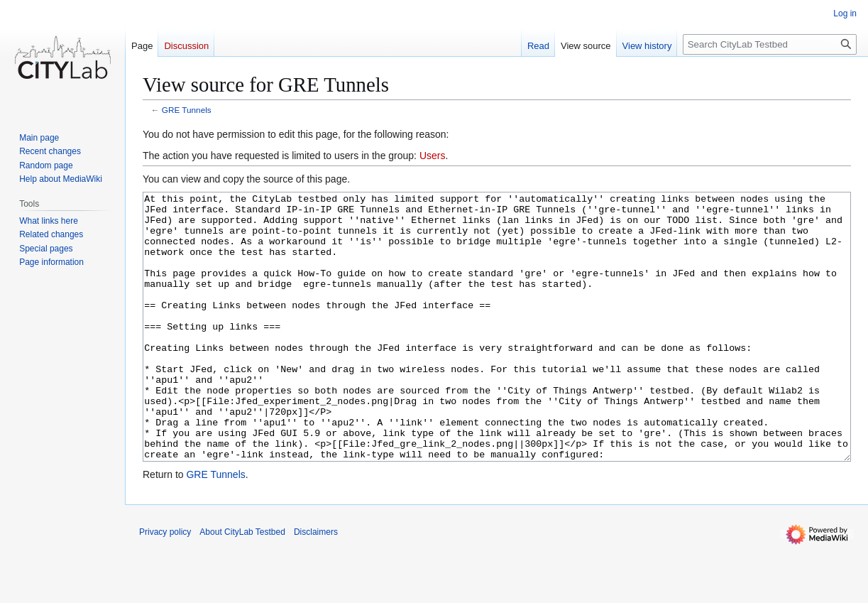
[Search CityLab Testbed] (770, 44)
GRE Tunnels (187, 110)
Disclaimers (316, 585)
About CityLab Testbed (242, 585)
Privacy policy (165, 585)
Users (433, 156)
